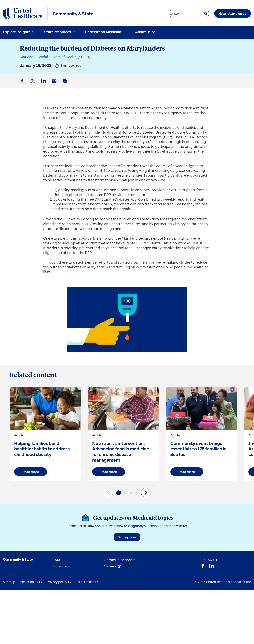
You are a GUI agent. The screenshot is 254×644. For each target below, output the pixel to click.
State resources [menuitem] (58, 32)
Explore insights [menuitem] (17, 32)
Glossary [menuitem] (60, 566)
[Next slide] (146, 492)
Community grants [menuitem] (120, 560)
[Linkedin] (212, 567)
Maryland (28, 57)
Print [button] (66, 84)
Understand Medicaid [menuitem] (103, 32)
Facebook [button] (23, 84)
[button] (119, 493)
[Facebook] (203, 567)
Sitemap (9, 582)
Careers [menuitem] (110, 566)
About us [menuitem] (143, 32)
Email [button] (55, 84)
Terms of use (85, 582)
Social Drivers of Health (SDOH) (64, 57)
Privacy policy (57, 582)
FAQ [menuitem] (56, 560)
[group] (45, 434)
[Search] (206, 14)
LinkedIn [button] (44, 84)
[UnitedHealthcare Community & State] (23, 14)
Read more (31, 472)
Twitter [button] (34, 84)
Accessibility (29, 582)
